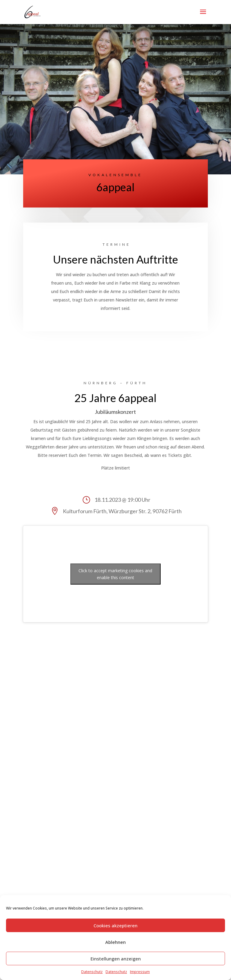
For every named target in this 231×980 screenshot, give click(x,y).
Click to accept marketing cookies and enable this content (115, 574)
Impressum (140, 972)
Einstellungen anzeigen (116, 959)
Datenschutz (92, 972)
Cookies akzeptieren (115, 925)
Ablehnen (115, 942)
